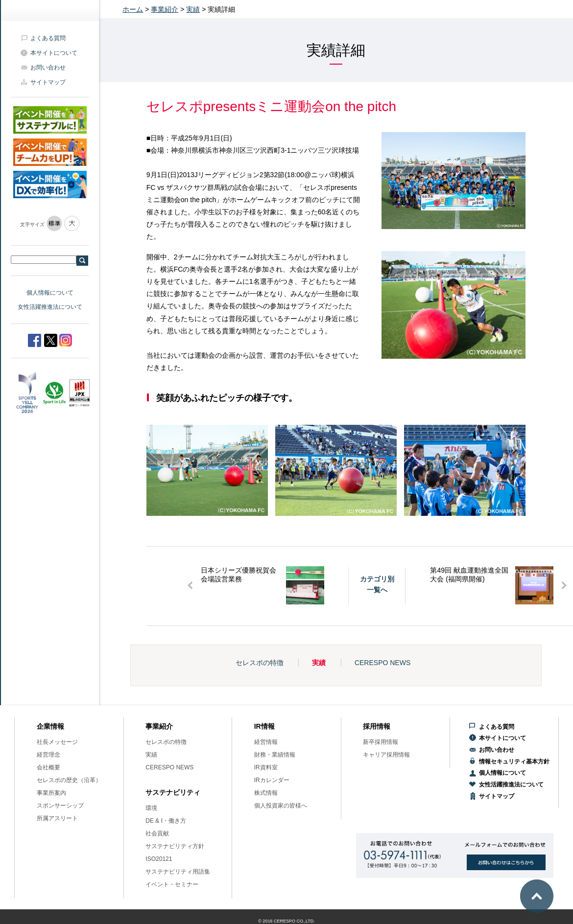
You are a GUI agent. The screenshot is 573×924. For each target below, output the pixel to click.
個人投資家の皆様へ (281, 806)
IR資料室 (266, 767)
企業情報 (50, 726)
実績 (193, 9)
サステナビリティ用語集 (178, 872)
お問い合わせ (48, 68)
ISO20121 (159, 859)
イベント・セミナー (172, 884)
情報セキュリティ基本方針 (514, 762)
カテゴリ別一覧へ (377, 584)
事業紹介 (165, 9)
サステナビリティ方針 (175, 846)
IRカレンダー (272, 780)
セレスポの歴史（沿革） (69, 780)
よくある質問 (48, 38)
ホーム (133, 9)
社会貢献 (157, 833)
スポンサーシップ (60, 806)
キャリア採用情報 (386, 755)
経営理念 (48, 755)
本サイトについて (54, 53)
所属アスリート (57, 818)
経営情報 (266, 742)
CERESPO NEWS (382, 663)
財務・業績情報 (275, 755)
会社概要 (48, 767)
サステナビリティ (173, 792)
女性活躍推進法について (50, 307)
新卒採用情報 (381, 742)
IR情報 (264, 726)
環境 (151, 808)
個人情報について (50, 293)
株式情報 (266, 793)
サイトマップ (48, 82)
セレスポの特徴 (260, 663)
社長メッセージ (57, 742)
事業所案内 (51, 793)
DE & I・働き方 (166, 821)
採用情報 (377, 726)
